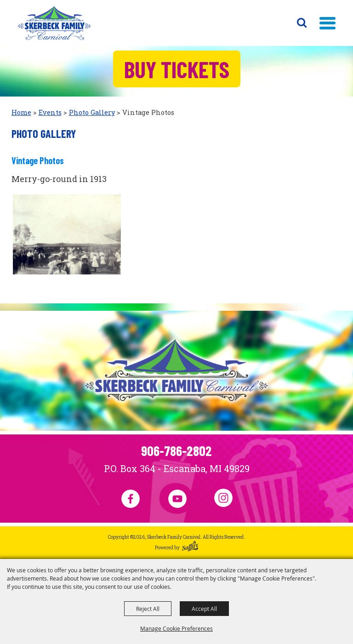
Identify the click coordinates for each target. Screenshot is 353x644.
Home (21, 112)
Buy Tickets (177, 69)
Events (50, 112)
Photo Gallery (92, 112)
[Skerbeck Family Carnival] (54, 23)
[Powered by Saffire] (190, 548)
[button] (327, 23)
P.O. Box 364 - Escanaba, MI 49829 (177, 468)
